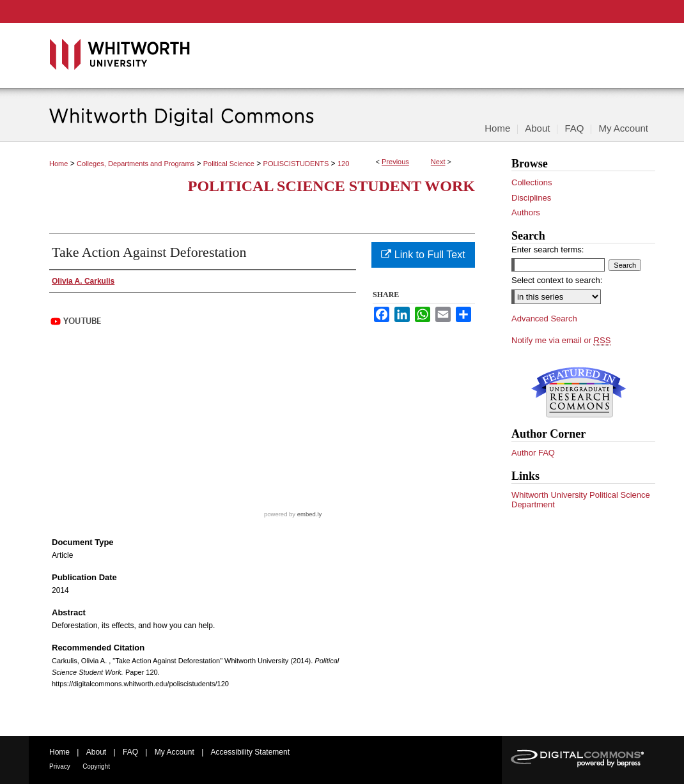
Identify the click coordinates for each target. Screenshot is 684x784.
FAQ (130, 752)
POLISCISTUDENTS (296, 164)
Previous (395, 162)
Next (438, 162)
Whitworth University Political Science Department (581, 500)
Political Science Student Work (331, 186)
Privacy (60, 766)
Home (58, 164)
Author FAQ (533, 453)
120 (343, 164)
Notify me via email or (561, 341)
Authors (526, 212)
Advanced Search (544, 319)
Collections (532, 182)
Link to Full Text (423, 255)
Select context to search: (557, 280)
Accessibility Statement (250, 752)
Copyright (96, 766)
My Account (175, 752)
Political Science (229, 164)
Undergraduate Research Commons (579, 392)
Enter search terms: (548, 250)
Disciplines (531, 198)
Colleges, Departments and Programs (136, 164)
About (96, 752)
